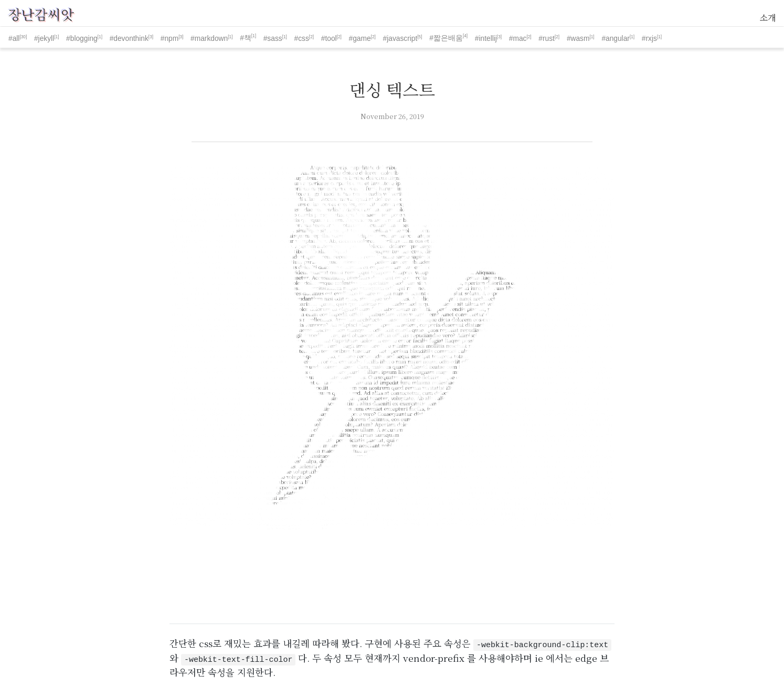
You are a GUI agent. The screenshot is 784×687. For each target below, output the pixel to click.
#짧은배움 (446, 38)
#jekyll (44, 39)
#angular (616, 39)
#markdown (209, 39)
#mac (518, 39)
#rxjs (649, 39)
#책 (246, 38)
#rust (547, 39)
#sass (273, 39)
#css (302, 39)
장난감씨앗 (41, 14)
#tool (329, 39)
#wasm (578, 39)
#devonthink (129, 39)
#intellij (486, 39)
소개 (768, 18)
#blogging (82, 39)
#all (14, 39)
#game (360, 39)
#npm (169, 39)
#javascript (400, 39)
